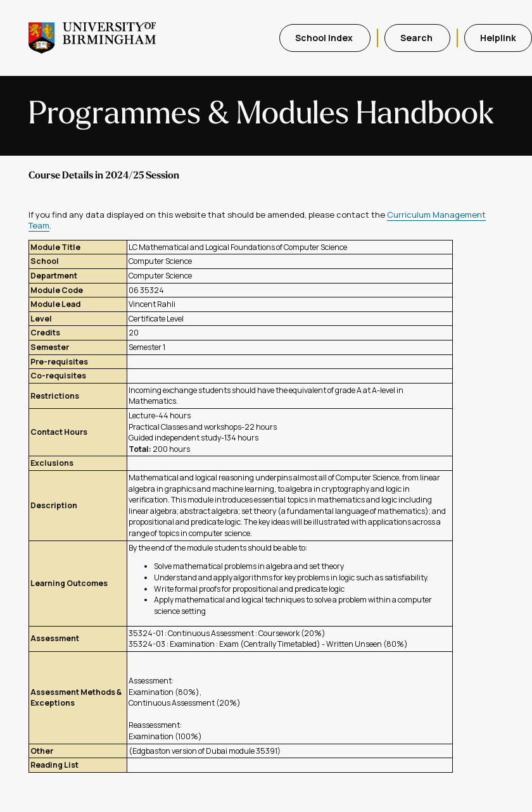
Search (417, 38)
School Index (325, 38)
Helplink (498, 38)
